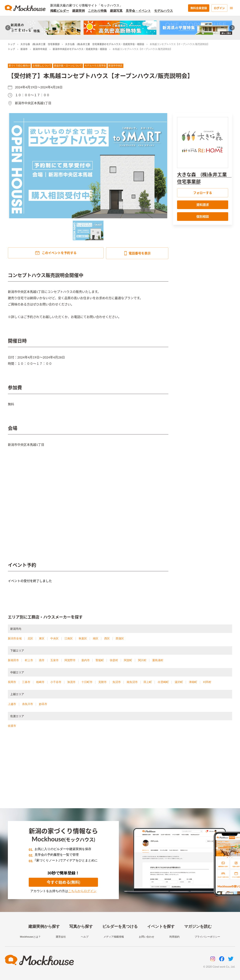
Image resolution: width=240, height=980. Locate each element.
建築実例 (78, 11)
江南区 (69, 638)
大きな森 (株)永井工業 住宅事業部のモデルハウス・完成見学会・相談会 (105, 44)
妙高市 (43, 704)
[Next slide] (232, 28)
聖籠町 (100, 660)
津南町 (193, 682)
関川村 (142, 660)
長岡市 (12, 682)
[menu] (231, 8)
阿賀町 (128, 660)
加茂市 (71, 682)
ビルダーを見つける (120, 926)
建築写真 (116, 11)
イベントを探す (161, 926)
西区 (107, 638)
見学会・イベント (138, 11)
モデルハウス (163, 11)
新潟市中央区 (40, 49)
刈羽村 (207, 682)
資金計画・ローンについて (68, 66)
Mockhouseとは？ (30, 937)
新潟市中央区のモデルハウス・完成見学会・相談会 (80, 49)
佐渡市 (12, 726)
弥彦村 (114, 660)
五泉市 (54, 660)
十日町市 (87, 682)
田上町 (148, 682)
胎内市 (86, 660)
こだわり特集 (97, 11)
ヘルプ (85, 937)
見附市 (102, 682)
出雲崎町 (163, 682)
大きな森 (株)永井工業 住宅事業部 (40, 44)
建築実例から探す (44, 926)
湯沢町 (179, 682)
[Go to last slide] (8, 28)
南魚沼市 (132, 682)
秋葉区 (83, 638)
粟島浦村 (158, 660)
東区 (42, 638)
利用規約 (174, 937)
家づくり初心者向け (19, 66)
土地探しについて (42, 66)
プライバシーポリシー (207, 937)
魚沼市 (117, 682)
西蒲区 (120, 638)
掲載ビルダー (60, 11)
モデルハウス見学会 (95, 66)
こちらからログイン (82, 891)
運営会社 (61, 937)
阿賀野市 (70, 660)
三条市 (26, 682)
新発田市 (13, 660)
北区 (30, 638)
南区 (96, 638)
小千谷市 (56, 682)
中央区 (54, 638)
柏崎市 (40, 682)
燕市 (42, 660)
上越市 (12, 704)
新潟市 (24, 49)
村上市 (29, 660)
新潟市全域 (15, 638)
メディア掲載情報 (114, 937)
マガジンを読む (198, 926)
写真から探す (81, 926)
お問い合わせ (147, 937)
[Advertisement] (120, 773)
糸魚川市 (28, 704)
